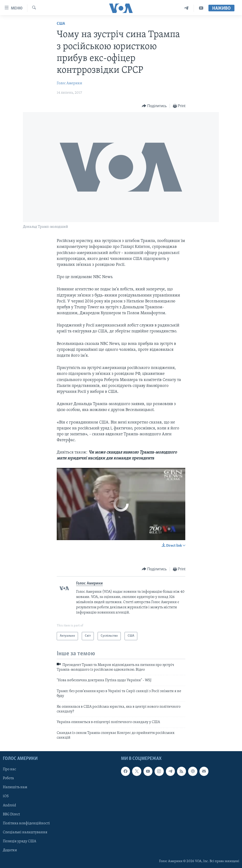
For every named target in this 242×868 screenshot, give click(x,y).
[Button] (154, 106)
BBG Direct (11, 814)
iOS (6, 796)
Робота (8, 778)
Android (9, 805)
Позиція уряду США (19, 841)
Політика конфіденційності (26, 823)
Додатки (10, 850)
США (61, 24)
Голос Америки (69, 83)
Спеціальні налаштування (25, 832)
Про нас (9, 769)
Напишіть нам (15, 787)
